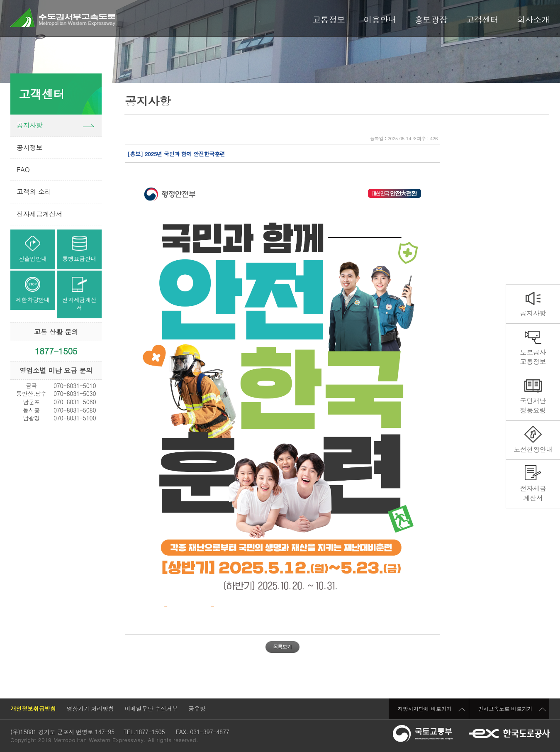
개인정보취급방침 (33, 708)
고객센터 (482, 20)
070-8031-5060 (75, 402)
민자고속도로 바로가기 (512, 709)
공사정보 (30, 148)
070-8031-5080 (75, 410)
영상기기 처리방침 (90, 708)
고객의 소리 (34, 192)
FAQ (23, 170)
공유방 (197, 708)
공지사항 (533, 313)
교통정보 (329, 20)
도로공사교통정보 (533, 357)
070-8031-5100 (75, 418)
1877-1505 (56, 351)
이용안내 (380, 20)
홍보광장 (431, 20)
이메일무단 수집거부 (151, 708)
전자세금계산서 (533, 493)
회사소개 (533, 20)
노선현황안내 (533, 449)
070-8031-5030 (75, 393)
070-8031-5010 (75, 386)
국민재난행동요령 (533, 405)
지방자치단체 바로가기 (431, 709)
